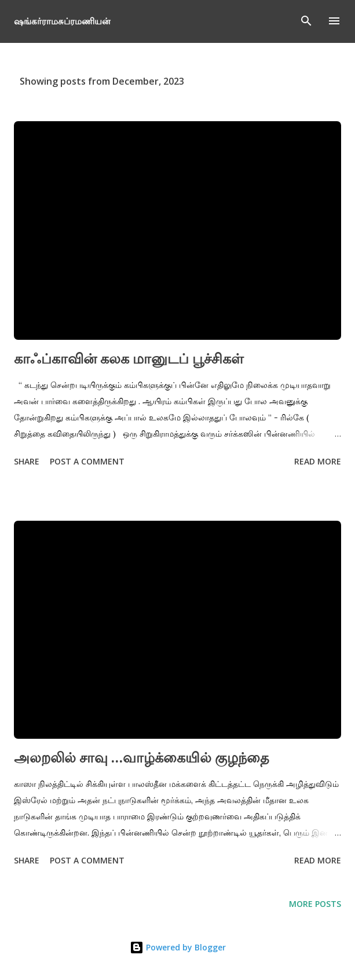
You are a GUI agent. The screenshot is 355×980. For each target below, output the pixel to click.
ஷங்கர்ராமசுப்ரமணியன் (62, 21)
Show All (312, 81)
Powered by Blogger (178, 947)
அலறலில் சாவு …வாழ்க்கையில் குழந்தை (142, 757)
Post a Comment (87, 461)
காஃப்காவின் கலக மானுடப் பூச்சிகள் (129, 358)
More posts (315, 904)
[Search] (306, 21)
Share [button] (27, 461)
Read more (318, 461)
